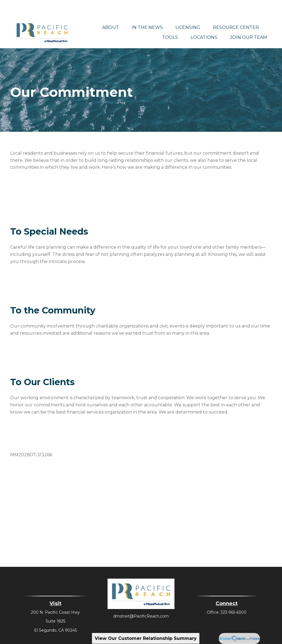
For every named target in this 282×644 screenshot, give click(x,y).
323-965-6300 (234, 596)
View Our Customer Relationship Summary (146, 638)
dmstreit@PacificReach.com (141, 600)
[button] (111, 11)
